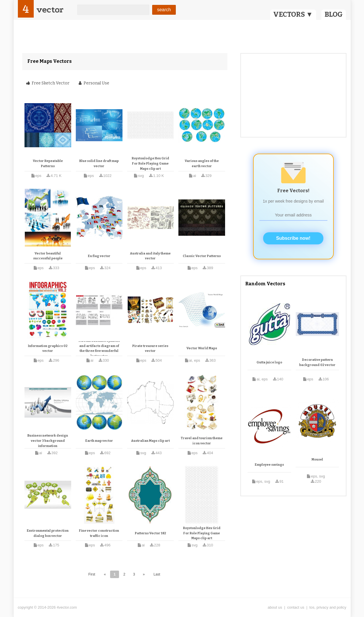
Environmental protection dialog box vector (48, 533)
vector (50, 10)
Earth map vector (99, 441)
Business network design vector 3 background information (48, 441)
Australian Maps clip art (150, 441)
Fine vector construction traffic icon (99, 533)
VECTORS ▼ (293, 14)
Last (157, 574)
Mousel (317, 460)
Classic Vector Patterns (202, 256)
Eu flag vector (99, 256)
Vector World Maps (202, 348)
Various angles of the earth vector (202, 164)
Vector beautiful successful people (48, 256)
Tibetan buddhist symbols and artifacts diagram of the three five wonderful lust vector (99, 348)
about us (275, 607)
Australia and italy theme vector (150, 256)
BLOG (334, 14)
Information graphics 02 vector (48, 349)
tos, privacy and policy (328, 607)
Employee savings (269, 465)
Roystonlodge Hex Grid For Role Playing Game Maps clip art (150, 163)
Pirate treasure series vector (150, 349)
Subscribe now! (293, 238)
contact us (296, 607)
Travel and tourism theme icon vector (202, 441)
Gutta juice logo (269, 362)
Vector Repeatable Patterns (48, 164)
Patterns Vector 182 (150, 533)
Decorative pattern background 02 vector (317, 362)
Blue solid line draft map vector (99, 164)
